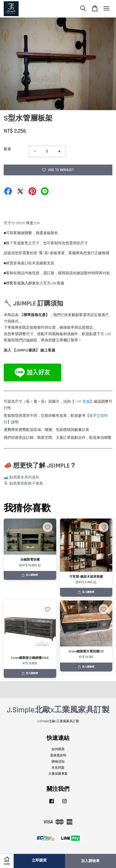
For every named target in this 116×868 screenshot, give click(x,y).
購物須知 (58, 762)
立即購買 (39, 860)
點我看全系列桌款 (24, 477)
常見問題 (58, 768)
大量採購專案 (58, 774)
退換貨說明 (58, 755)
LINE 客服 (83, 402)
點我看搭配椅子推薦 (26, 484)
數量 (7, 149)
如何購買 (58, 749)
